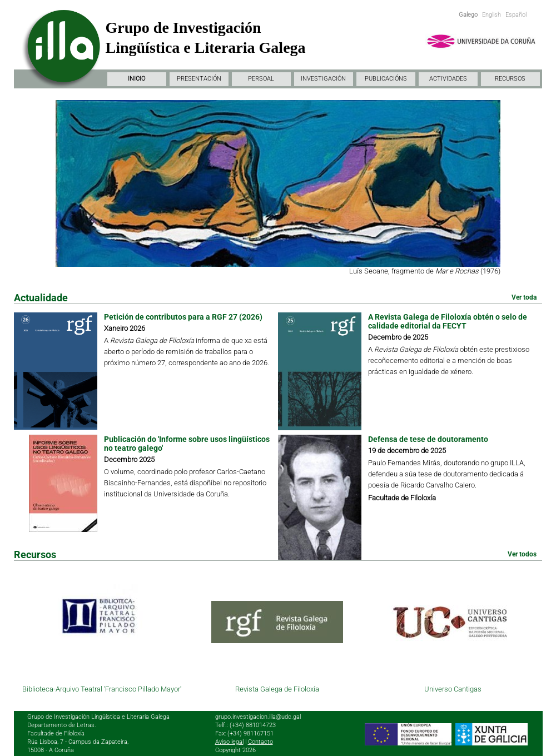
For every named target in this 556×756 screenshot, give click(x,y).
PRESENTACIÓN (199, 79)
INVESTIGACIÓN (323, 79)
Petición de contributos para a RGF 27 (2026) (183, 317)
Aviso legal (229, 742)
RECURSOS (510, 79)
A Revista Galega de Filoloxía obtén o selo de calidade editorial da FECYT (448, 321)
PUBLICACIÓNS (386, 79)
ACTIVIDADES (448, 79)
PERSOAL (261, 79)
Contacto (260, 742)
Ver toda (524, 297)
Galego (468, 15)
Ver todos (522, 554)
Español (516, 15)
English (492, 15)
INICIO (136, 79)
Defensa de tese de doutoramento (428, 439)
